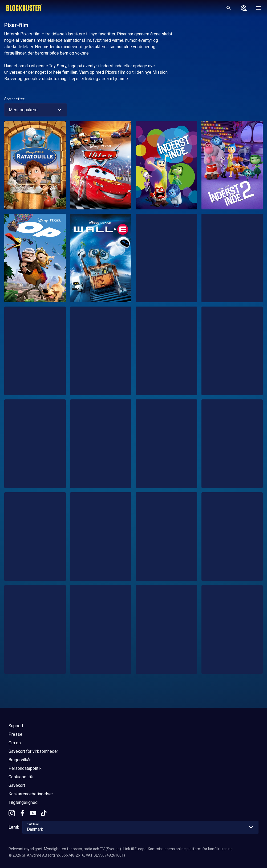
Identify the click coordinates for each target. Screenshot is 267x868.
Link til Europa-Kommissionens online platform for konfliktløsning (178, 849)
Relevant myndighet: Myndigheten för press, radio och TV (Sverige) (65, 849)
